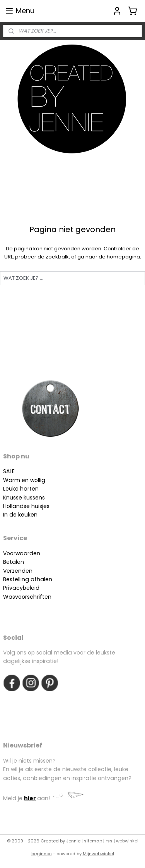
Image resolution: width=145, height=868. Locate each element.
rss (109, 841)
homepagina (123, 257)
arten (31, 489)
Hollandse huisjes (26, 506)
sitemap (93, 841)
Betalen (14, 562)
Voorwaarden (22, 553)
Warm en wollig (24, 480)
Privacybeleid (21, 588)
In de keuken (20, 515)
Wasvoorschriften (27, 597)
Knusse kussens (24, 498)
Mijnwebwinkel (98, 854)
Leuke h (13, 489)
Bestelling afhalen (28, 579)
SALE (9, 471)
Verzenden (18, 571)
